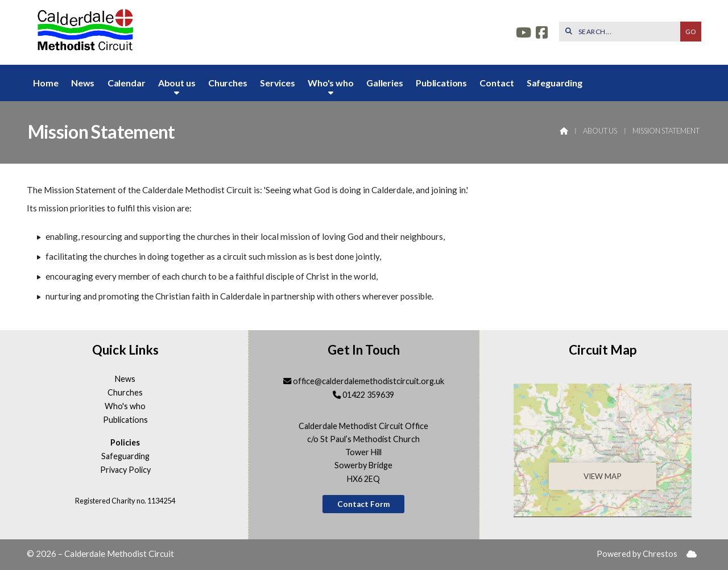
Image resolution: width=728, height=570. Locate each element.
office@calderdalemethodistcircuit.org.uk (369, 381)
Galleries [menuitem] (385, 83)
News (125, 379)
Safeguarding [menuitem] (555, 83)
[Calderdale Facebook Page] (542, 34)
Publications (125, 420)
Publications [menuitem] (441, 83)
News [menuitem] (83, 83)
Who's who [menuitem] (331, 83)
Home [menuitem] (45, 83)
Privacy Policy (125, 470)
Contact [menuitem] (497, 83)
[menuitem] (692, 554)
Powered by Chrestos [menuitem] (637, 554)
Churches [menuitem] (228, 83)
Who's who (125, 406)
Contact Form (364, 504)
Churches (125, 393)
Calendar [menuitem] (127, 83)
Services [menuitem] (278, 83)
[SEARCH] (622, 32)
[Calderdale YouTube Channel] (524, 34)
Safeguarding (125, 456)
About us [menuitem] (177, 83)
